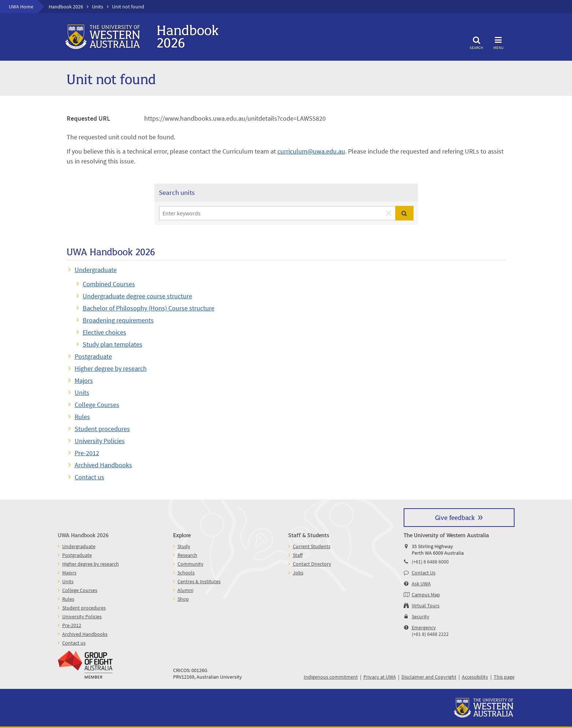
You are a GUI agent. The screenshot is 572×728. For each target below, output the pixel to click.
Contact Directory (312, 564)
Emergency (424, 627)
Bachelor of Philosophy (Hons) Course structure (149, 308)
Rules (82, 417)
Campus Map (426, 595)
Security (420, 616)
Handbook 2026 (66, 7)
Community (190, 564)
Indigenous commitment (331, 677)
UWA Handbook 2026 (83, 535)
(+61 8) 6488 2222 (430, 634)
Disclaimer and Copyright (429, 677)
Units (98, 7)
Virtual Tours (426, 606)
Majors (84, 380)
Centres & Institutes (199, 581)
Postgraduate (93, 356)
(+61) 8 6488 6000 (430, 562)
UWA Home (21, 7)
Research (187, 555)
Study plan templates (113, 344)
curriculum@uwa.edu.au (311, 151)
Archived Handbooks (103, 465)
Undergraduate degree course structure (137, 296)
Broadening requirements (118, 320)
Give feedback (455, 517)
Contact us (89, 477)
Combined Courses (109, 284)
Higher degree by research (111, 368)
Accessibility (475, 677)
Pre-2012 (87, 453)
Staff (298, 555)
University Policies (100, 441)
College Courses (97, 405)
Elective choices (104, 332)
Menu (498, 42)
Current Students (312, 546)
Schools (186, 573)
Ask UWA (421, 584)
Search (476, 42)
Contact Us (424, 573)
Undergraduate (96, 270)
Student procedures (102, 429)
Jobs (298, 573)
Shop (183, 599)
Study (184, 546)
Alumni (185, 590)
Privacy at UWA (380, 677)
